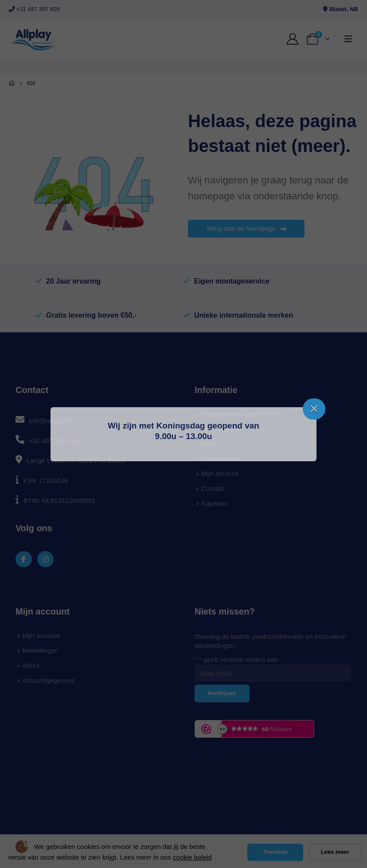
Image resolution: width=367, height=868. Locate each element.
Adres (31, 665)
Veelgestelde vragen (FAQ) (241, 414)
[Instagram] (45, 559)
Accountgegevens (49, 680)
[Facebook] (24, 559)
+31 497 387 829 (34, 9)
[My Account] (293, 39)
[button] (348, 39)
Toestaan (275, 852)
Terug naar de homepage (246, 229)
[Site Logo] (33, 39)
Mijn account (220, 473)
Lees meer (335, 852)
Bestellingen (40, 650)
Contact (213, 488)
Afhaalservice (221, 459)
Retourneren (220, 429)
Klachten (214, 504)
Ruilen (211, 444)
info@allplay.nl (50, 421)
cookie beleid (192, 857)
